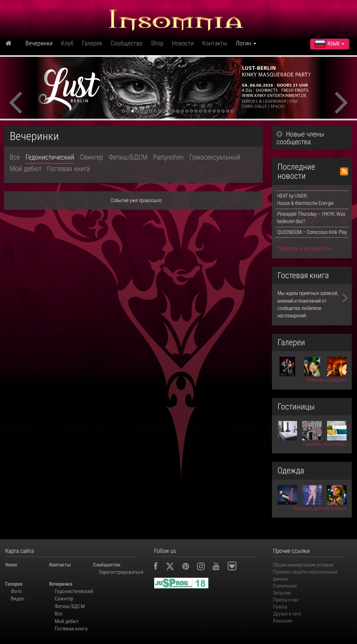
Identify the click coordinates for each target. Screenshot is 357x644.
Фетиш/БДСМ (128, 157)
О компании (285, 586)
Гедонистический (50, 157)
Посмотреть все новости (305, 249)
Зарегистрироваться (118, 572)
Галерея (92, 43)
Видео (18, 599)
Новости (183, 43)
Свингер (92, 157)
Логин (246, 43)
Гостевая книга (68, 169)
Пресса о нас (286, 600)
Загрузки (282, 593)
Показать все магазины (320, 508)
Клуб (67, 43)
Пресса (280, 607)
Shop (157, 43)
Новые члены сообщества (300, 138)
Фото (16, 591)
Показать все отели (325, 444)
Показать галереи (326, 380)
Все (15, 157)
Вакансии (283, 621)
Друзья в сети (287, 614)
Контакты (215, 43)
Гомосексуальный (215, 157)
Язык (330, 44)
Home (11, 565)
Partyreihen (168, 157)
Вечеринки (39, 43)
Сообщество (127, 43)
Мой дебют (26, 169)
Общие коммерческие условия (303, 565)
